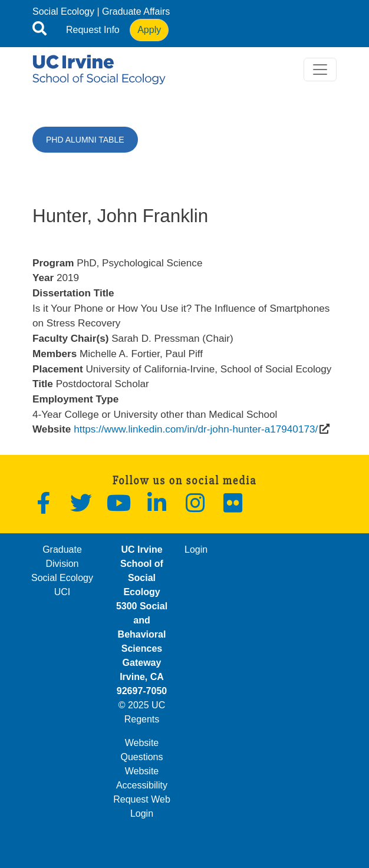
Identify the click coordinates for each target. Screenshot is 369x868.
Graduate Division (62, 557)
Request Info (93, 30)
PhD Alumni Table (85, 140)
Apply (149, 30)
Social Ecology (63, 11)
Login (196, 549)
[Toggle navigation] (320, 70)
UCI (62, 592)
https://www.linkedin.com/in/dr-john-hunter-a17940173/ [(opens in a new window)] (196, 429)
